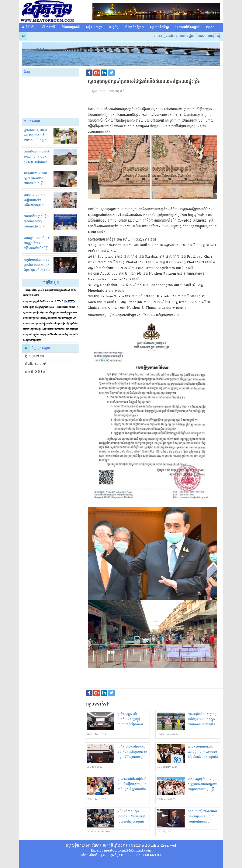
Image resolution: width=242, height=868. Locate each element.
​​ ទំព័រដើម (29, 27)
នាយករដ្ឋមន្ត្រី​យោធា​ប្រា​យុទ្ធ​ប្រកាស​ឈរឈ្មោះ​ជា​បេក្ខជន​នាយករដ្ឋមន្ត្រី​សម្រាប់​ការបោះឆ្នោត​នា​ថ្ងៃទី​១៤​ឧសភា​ (202, 789)
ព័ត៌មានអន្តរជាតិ (71, 27)
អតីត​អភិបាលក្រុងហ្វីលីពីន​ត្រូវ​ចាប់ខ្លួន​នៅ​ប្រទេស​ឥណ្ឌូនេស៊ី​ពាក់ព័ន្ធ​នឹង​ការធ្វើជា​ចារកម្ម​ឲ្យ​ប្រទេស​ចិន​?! (132, 822)
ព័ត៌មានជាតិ (48, 27)
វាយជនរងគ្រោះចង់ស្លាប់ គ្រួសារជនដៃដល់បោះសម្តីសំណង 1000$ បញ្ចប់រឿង (37, 184)
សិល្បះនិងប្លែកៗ (134, 27)
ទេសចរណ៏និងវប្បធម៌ (187, 27)
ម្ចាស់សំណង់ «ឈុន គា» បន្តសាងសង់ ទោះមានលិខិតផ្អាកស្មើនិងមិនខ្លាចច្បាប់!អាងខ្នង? (36, 140)
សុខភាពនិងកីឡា (159, 27)
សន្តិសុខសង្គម (94, 27)
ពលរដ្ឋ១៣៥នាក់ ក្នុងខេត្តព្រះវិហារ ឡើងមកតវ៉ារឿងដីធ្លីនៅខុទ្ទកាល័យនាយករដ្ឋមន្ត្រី (37, 248)
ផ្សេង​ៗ (210, 27)
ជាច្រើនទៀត (51, 283)
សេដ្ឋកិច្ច (113, 27)
